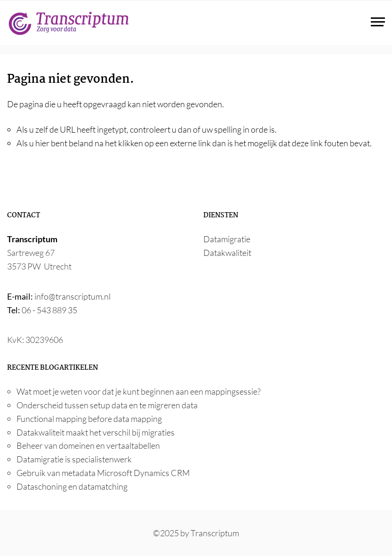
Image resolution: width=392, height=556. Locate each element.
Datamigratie (227, 239)
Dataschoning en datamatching (72, 486)
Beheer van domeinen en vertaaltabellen (88, 445)
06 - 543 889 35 (49, 310)
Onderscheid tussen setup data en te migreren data (107, 405)
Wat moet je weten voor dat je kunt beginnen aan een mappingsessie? (139, 391)
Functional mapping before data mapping (89, 419)
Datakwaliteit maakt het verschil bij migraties (96, 432)
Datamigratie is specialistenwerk (74, 459)
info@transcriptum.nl (72, 296)
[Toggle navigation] (378, 23)
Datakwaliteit (227, 253)
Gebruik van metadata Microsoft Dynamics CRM (103, 473)
